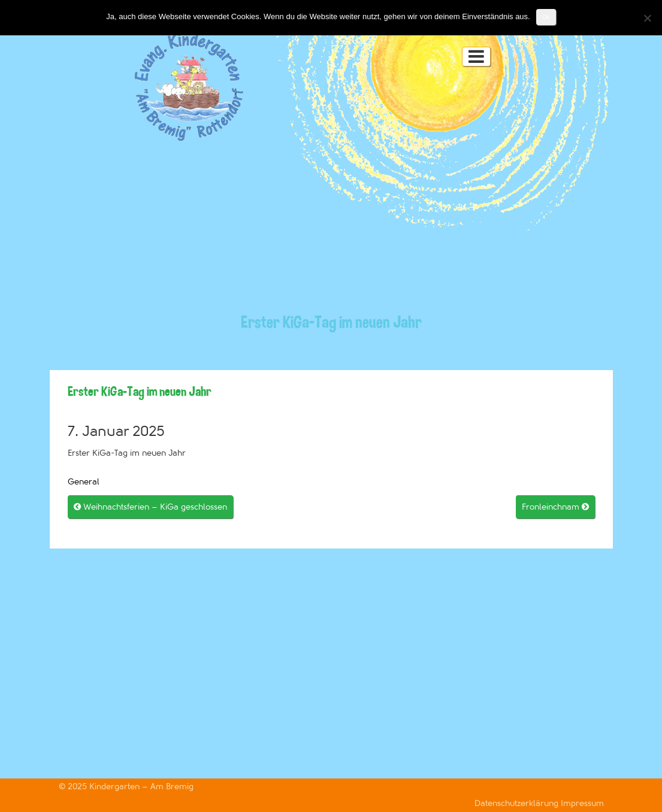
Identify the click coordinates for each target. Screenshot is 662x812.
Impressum (582, 803)
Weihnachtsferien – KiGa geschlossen (150, 507)
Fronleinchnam (555, 507)
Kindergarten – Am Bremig (141, 787)
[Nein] (647, 18)
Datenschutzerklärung (518, 803)
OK (546, 17)
